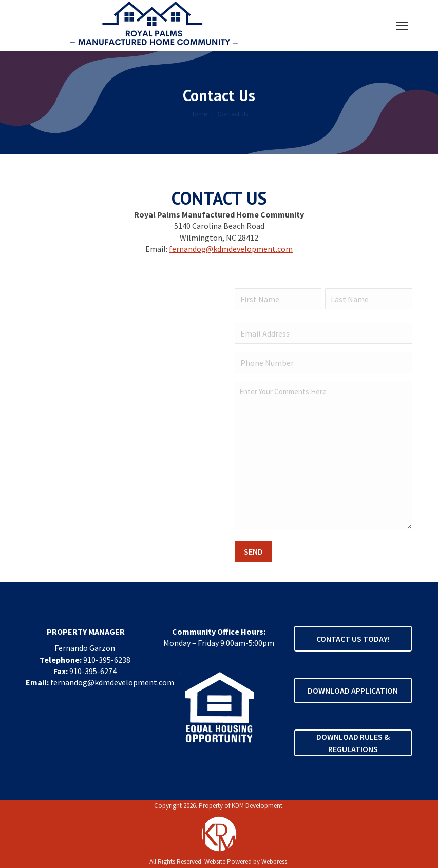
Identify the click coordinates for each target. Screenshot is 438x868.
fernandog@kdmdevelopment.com (231, 249)
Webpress (274, 862)
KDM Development (257, 806)
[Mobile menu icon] (402, 26)
